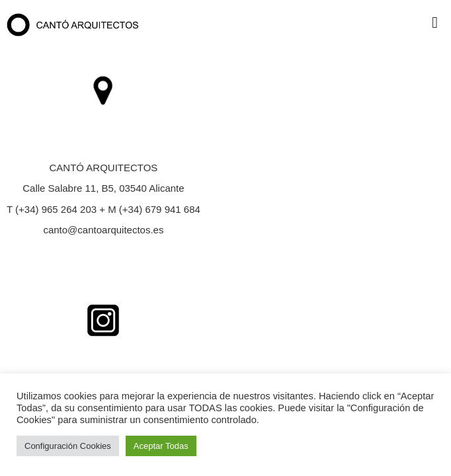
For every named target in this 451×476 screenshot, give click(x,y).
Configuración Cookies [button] (68, 446)
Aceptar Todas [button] (161, 446)
